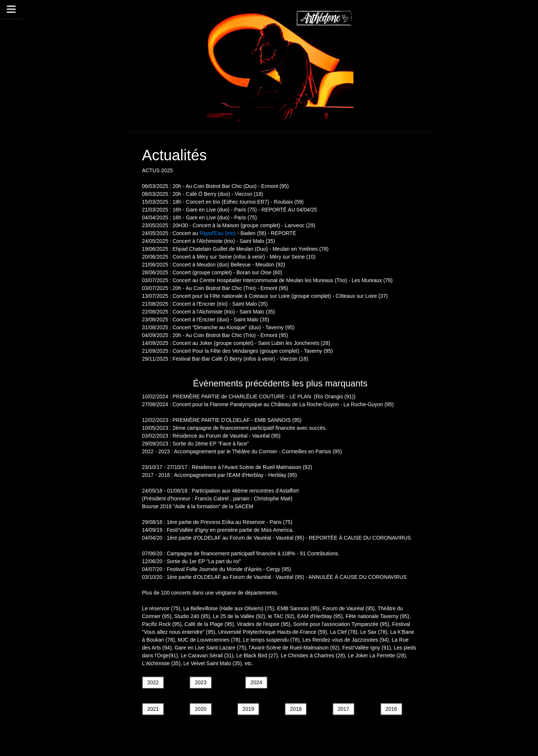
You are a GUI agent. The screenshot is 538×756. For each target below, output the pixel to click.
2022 (153, 682)
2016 (391, 709)
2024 (256, 682)
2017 (344, 709)
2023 (200, 682)
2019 (248, 709)
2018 (296, 709)
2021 (153, 709)
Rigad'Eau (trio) (218, 233)
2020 (200, 709)
